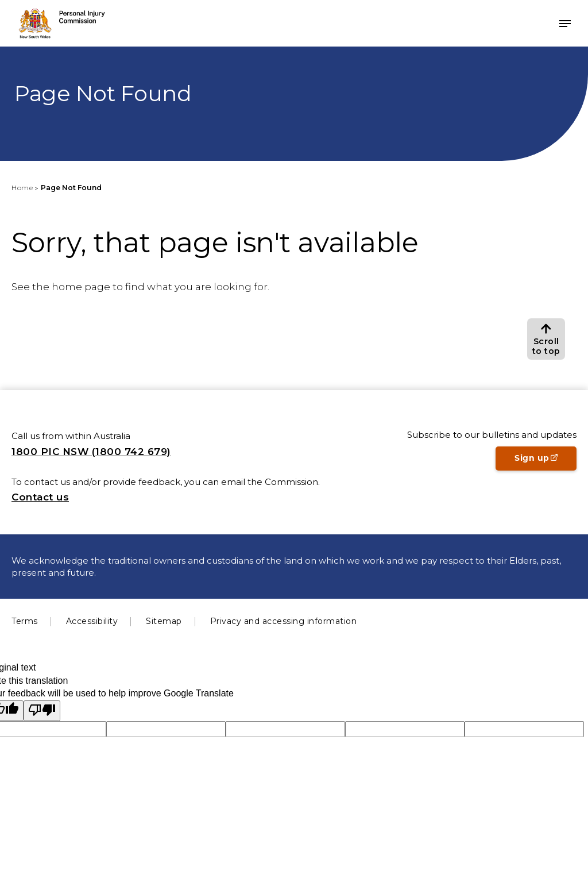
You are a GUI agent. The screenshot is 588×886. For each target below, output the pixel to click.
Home (22, 188)
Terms (25, 621)
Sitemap (164, 621)
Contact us (40, 497)
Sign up (546, 461)
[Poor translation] (42, 711)
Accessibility (92, 621)
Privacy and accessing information (284, 621)
